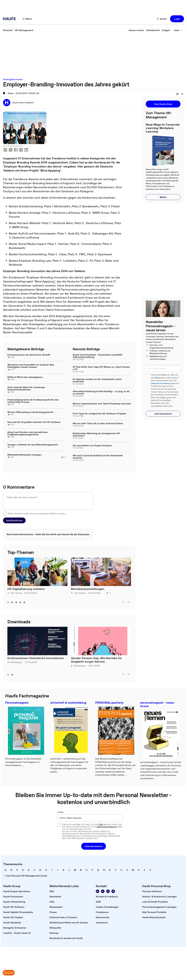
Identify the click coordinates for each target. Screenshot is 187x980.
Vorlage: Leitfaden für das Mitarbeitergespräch (33, 445)
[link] (8, 30)
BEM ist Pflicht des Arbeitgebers (25, 377)
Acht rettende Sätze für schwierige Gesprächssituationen (26, 388)
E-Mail (60, 812)
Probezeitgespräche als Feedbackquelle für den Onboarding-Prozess (33, 401)
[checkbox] (5, 513)
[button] (27, 19)
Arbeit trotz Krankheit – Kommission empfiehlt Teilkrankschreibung (97, 356)
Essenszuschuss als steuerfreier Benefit (29, 355)
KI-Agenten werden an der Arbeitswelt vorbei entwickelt (97, 380)
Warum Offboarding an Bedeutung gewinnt (30, 412)
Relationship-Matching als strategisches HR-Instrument (97, 434)
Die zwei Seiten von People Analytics (92, 445)
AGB (156, 378)
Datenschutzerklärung (161, 383)
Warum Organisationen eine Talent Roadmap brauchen (102, 404)
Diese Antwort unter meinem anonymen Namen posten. (37, 513)
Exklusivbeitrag (82, 560)
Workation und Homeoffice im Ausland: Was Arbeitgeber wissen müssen (31, 366)
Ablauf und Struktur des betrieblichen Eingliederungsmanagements (28, 433)
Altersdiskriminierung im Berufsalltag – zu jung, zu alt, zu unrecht (101, 392)
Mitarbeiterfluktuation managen (24, 455)
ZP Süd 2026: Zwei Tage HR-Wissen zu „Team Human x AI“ (101, 368)
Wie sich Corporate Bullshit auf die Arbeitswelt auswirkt (98, 457)
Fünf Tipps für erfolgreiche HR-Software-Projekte (99, 413)
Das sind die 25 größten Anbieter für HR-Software (34, 422)
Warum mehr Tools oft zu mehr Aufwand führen (98, 423)
